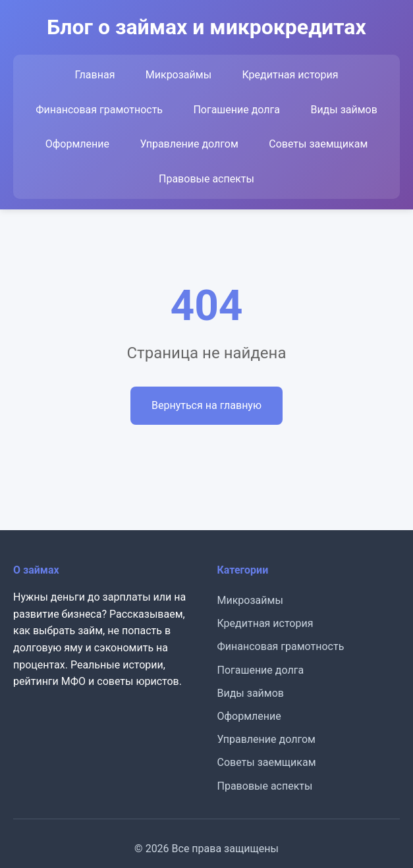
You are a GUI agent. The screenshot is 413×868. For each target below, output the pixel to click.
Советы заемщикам (318, 144)
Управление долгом (189, 144)
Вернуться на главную (206, 405)
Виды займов (344, 110)
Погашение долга (236, 110)
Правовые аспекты (206, 179)
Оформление (77, 144)
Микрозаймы (179, 75)
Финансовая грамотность (99, 110)
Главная (95, 75)
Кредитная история (290, 75)
